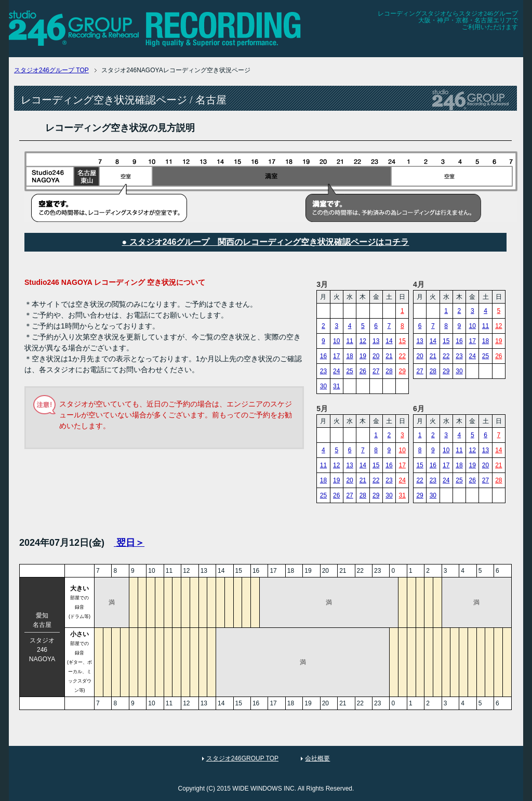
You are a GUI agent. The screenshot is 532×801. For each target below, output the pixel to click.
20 (376, 356)
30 (323, 386)
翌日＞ (129, 543)
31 (336, 386)
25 (349, 371)
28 (389, 371)
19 (363, 356)
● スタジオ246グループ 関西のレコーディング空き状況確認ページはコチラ (266, 242)
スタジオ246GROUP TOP (242, 758)
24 (336, 371)
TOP (51, 70)
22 (402, 356)
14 (389, 341)
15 (402, 341)
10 (336, 341)
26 (363, 371)
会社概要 (317, 758)
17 (336, 356)
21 (389, 356)
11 (349, 341)
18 (349, 356)
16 (323, 356)
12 (363, 341)
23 (323, 371)
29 (402, 371)
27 (376, 371)
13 (376, 341)
